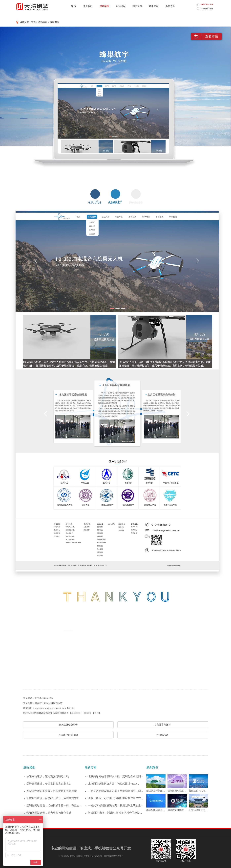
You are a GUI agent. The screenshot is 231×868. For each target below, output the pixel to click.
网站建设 (121, 6)
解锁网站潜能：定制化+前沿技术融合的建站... (115, 813)
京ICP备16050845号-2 (113, 856)
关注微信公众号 (68, 725)
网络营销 (137, 6)
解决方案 (154, 6)
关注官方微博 (163, 725)
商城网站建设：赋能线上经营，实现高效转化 (53, 798)
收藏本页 (76, 713)
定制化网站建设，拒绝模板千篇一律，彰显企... (54, 805)
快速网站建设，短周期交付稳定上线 (48, 776)
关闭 (97, 713)
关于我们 (88, 6)
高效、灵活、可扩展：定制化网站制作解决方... (115, 798)
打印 (87, 713)
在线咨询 (163, 735)
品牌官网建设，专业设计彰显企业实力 (49, 784)
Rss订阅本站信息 (68, 735)
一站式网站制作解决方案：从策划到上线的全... (115, 805)
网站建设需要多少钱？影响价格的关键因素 (52, 791)
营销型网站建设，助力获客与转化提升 (49, 813)
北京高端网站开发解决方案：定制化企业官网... (115, 776)
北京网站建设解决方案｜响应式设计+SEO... (113, 784)
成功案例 (104, 6)
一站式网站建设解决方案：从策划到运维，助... (115, 791)
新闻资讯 (170, 6)
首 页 (73, 6)
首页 (34, 22)
